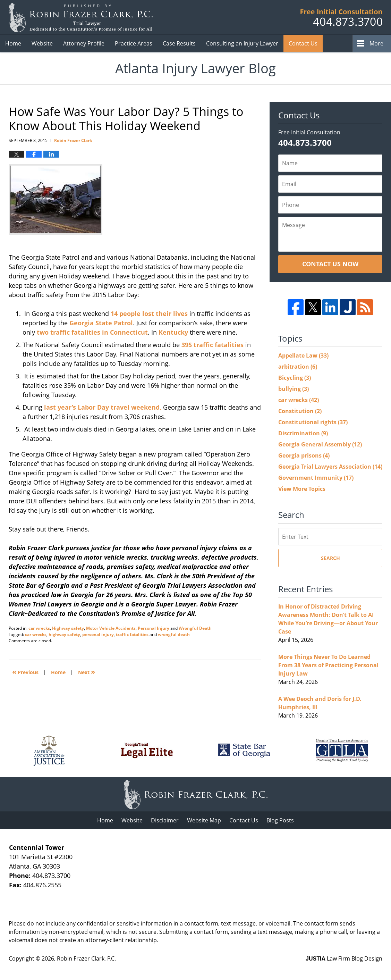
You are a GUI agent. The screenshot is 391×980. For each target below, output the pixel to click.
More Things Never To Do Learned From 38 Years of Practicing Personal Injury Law (328, 665)
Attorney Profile (84, 43)
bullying (294, 389)
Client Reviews (307, 43)
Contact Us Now (330, 264)
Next (87, 672)
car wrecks (39, 628)
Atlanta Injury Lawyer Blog (81, 18)
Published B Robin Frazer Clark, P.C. (341, 18)
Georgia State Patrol (101, 323)
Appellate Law (303, 355)
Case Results (179, 43)
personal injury (98, 634)
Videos (345, 43)
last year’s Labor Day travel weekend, (102, 407)
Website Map (204, 820)
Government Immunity (316, 478)
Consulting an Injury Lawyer (242, 43)
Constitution (300, 411)
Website (42, 43)
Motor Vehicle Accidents (111, 628)
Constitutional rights (313, 422)
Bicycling (295, 378)
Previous (25, 672)
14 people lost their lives (149, 313)
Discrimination (303, 433)
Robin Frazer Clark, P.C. (86, 958)
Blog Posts (280, 820)
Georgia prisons (304, 455)
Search (330, 558)
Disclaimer (165, 820)
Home (13, 43)
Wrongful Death (195, 628)
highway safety (64, 634)
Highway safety (68, 628)
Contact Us (244, 820)
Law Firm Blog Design (344, 958)
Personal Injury (154, 628)
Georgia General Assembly (320, 444)
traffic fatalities (132, 634)
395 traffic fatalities (212, 345)
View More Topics (302, 489)
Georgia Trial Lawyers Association (330, 467)
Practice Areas (134, 43)
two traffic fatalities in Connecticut (91, 332)
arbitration (298, 367)
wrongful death (174, 634)
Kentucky (173, 332)
